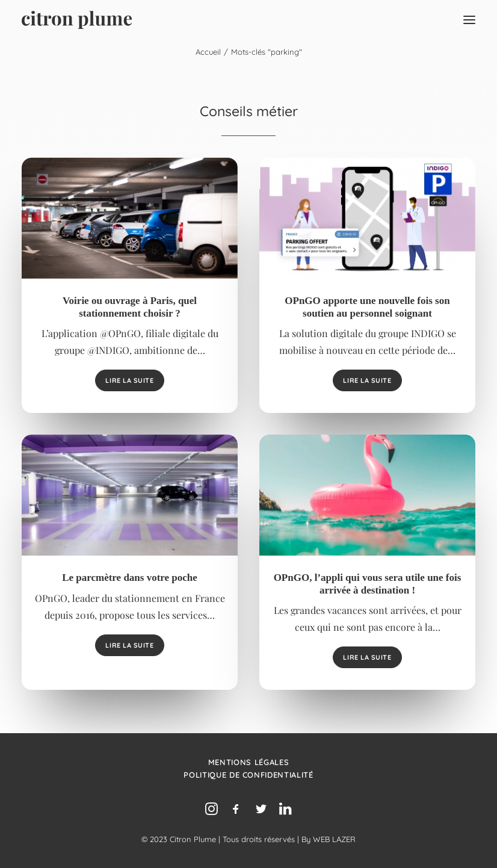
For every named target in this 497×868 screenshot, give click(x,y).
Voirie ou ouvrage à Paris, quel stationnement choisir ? (130, 307)
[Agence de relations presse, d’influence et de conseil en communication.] (77, 20)
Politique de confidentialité (248, 775)
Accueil (208, 52)
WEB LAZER (334, 839)
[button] (469, 20)
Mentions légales (248, 762)
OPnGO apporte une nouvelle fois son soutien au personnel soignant (367, 307)
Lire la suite (129, 380)
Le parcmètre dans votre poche (130, 578)
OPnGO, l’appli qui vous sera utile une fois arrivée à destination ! (368, 584)
